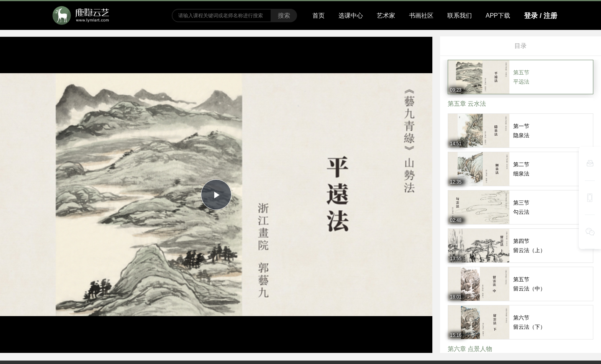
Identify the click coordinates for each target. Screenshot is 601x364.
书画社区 (421, 16)
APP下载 (498, 16)
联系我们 (460, 16)
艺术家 (386, 16)
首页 (319, 16)
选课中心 (351, 16)
